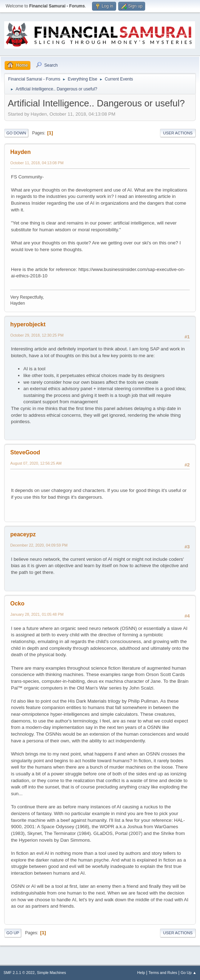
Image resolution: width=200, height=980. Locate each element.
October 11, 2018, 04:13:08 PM (37, 163)
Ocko (17, 603)
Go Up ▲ (188, 973)
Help (141, 973)
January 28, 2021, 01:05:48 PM (37, 614)
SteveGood (25, 452)
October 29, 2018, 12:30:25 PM (37, 335)
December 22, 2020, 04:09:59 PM (39, 545)
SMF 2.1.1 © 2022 (19, 973)
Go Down (16, 133)
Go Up (13, 933)
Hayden (21, 152)
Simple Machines (51, 973)
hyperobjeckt (28, 324)
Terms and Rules (163, 973)
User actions (178, 133)
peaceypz (23, 534)
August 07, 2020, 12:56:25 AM (36, 463)
